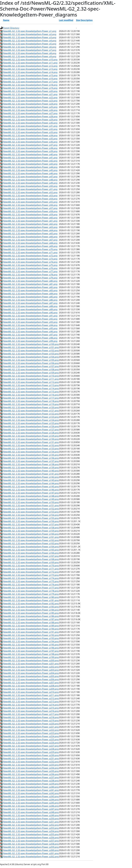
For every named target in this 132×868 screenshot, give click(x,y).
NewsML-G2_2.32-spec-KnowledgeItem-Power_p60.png (30, 218)
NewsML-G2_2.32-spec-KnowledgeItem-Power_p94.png (30, 325)
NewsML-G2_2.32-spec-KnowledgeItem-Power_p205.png (31, 676)
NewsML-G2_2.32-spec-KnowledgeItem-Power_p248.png (31, 812)
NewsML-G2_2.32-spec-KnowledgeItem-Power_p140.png (31, 471)
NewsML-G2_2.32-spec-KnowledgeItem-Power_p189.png (31, 626)
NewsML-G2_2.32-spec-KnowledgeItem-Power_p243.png (31, 796)
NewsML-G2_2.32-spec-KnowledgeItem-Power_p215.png (31, 708)
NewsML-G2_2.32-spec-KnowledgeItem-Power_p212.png (31, 698)
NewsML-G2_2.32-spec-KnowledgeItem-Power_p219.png (31, 721)
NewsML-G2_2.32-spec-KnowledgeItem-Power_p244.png (31, 800)
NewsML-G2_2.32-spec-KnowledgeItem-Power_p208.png (31, 686)
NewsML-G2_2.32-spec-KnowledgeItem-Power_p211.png (31, 695)
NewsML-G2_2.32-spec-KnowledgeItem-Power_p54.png (30, 199)
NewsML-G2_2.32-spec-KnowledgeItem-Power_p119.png (31, 404)
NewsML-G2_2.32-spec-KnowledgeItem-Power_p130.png (31, 439)
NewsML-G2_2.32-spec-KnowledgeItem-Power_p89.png (30, 309)
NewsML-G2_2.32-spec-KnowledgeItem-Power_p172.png (31, 572)
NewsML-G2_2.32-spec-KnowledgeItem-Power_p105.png (31, 360)
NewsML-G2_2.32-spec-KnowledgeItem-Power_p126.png (31, 426)
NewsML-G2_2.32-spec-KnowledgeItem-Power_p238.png (31, 781)
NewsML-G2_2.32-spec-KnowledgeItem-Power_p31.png (30, 126)
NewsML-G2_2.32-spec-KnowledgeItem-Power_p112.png (31, 382)
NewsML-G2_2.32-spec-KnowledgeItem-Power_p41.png (30, 158)
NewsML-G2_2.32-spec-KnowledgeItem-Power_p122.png (31, 414)
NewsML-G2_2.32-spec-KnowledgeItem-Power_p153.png (31, 512)
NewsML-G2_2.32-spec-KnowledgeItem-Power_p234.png (31, 768)
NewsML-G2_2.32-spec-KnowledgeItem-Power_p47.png (30, 177)
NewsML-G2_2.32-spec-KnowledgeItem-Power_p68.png (30, 243)
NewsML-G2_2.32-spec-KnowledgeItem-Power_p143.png (31, 480)
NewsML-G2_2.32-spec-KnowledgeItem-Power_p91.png (30, 316)
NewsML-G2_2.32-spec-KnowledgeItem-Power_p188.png (31, 623)
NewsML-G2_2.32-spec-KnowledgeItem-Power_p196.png (31, 648)
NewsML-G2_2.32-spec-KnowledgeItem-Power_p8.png (30, 53)
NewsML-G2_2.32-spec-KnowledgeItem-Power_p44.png (30, 167)
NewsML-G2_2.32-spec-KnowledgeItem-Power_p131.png (31, 442)
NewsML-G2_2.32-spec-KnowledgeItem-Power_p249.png (31, 815)
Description (87, 20)
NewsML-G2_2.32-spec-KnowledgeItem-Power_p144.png (31, 483)
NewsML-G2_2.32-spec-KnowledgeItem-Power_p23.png (30, 101)
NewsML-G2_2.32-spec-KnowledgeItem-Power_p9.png (30, 56)
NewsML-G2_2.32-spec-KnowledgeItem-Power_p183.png (31, 607)
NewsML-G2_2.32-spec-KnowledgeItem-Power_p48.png (30, 180)
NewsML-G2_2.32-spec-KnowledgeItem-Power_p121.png (31, 411)
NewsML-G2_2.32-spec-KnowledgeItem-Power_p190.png (31, 629)
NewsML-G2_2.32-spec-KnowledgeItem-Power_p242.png (31, 793)
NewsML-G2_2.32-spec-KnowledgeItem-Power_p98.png (30, 338)
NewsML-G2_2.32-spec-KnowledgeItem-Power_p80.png (30, 281)
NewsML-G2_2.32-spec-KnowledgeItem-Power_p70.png (30, 249)
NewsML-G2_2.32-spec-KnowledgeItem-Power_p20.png (30, 91)
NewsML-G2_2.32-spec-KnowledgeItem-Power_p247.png (31, 809)
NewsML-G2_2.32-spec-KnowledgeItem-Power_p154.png (31, 515)
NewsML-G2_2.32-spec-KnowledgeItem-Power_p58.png (30, 211)
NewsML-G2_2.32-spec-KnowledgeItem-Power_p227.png (31, 746)
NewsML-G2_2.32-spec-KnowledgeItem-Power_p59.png (30, 215)
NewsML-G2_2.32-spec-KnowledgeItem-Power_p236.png (31, 774)
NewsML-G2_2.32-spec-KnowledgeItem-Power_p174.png (31, 578)
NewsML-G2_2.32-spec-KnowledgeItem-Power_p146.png (31, 490)
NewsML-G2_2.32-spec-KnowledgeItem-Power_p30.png (30, 123)
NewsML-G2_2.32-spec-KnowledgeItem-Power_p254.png (31, 831)
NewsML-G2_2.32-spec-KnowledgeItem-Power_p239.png (31, 784)
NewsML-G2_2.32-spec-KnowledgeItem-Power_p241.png (31, 790)
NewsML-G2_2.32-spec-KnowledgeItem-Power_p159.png (31, 531)
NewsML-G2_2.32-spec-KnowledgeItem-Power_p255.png (31, 834)
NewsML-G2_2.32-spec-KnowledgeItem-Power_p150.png (31, 502)
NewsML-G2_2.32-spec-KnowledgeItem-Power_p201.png (31, 664)
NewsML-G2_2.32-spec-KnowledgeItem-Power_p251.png (31, 822)
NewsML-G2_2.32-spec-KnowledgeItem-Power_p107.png (31, 366)
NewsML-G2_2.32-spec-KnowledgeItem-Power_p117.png (31, 398)
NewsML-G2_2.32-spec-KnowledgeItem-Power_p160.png (31, 534)
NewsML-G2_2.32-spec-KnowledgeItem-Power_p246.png (31, 806)
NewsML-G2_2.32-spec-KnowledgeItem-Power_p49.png (30, 183)
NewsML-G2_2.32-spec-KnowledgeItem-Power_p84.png (30, 294)
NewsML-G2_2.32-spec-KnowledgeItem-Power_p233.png (31, 765)
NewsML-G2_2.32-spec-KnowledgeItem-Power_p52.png (30, 192)
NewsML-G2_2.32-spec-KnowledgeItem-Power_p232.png (31, 762)
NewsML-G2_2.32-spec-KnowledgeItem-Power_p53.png (30, 196)
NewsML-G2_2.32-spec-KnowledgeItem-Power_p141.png (31, 474)
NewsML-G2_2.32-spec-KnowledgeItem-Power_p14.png (30, 72)
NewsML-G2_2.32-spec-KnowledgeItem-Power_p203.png (31, 670)
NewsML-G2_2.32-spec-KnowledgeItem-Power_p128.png (31, 433)
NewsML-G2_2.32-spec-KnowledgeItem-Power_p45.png (30, 170)
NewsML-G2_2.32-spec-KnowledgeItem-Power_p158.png (31, 528)
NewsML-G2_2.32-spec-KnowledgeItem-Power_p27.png (30, 113)
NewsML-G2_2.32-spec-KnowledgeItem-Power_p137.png (31, 461)
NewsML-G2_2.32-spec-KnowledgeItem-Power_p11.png (30, 63)
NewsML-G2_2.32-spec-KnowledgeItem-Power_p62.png (30, 224)
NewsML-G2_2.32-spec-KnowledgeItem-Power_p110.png (31, 376)
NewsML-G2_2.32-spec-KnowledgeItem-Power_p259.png (31, 847)
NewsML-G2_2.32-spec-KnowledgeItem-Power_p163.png (31, 543)
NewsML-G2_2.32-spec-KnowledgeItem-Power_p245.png (31, 803)
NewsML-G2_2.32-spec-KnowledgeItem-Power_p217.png (31, 714)
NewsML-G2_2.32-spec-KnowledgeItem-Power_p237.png (31, 777)
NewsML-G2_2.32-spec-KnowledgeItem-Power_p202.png (31, 667)
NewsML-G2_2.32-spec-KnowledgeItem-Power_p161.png (31, 537)
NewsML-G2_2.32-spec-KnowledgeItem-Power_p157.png (31, 524)
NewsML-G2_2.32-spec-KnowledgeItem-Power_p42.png (30, 161)
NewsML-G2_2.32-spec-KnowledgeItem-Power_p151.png (31, 505)
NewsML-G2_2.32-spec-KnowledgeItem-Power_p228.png (31, 749)
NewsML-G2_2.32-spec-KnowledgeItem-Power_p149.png (31, 499)
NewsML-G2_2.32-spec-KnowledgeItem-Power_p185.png (31, 613)
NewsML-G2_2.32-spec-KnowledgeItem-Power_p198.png (31, 654)
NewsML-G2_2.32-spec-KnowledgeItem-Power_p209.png (31, 689)
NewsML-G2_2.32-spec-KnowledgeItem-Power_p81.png (30, 284)
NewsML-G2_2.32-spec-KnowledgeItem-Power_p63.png (30, 227)
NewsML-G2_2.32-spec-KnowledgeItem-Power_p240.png (31, 787)
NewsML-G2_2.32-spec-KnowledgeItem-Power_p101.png (31, 347)
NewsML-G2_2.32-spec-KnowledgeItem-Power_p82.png (30, 287)
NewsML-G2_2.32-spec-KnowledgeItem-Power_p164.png (31, 547)
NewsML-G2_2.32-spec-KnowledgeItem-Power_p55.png (30, 202)
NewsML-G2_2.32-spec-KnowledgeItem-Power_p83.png (30, 290)
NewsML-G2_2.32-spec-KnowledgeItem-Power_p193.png (31, 638)
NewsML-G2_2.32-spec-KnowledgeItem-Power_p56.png (30, 205)
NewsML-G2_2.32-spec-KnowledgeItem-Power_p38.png (30, 148)
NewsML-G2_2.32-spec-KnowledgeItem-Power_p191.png (31, 632)
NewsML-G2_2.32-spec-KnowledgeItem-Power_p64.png (30, 230)
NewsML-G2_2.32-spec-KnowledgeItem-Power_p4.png (30, 41)
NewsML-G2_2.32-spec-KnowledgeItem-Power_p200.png (31, 660)
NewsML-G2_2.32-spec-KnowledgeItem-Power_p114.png (31, 388)
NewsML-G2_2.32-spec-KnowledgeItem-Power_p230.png (31, 755)
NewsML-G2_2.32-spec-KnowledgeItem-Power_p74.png (30, 262)
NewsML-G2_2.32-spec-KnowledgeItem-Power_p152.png (31, 509)
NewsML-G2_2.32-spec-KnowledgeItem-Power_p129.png (31, 436)
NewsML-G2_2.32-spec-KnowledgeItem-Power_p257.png (31, 841)
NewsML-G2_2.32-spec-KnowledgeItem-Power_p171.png (31, 569)
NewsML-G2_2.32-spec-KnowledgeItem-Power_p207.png (31, 683)
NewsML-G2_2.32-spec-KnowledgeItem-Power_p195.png (31, 645)
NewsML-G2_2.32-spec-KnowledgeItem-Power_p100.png (31, 344)
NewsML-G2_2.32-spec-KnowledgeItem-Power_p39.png (30, 151)
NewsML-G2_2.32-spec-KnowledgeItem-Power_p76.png (30, 268)
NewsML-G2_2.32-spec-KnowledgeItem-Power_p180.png (31, 597)
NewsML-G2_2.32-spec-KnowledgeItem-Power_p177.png (31, 588)
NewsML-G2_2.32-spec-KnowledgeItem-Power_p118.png (31, 401)
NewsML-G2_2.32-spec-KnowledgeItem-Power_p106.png (31, 363)
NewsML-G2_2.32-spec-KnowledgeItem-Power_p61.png (30, 221)
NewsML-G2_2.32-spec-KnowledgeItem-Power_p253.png (31, 828)
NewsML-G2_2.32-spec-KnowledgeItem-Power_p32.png (30, 129)
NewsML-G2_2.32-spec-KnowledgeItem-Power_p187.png (31, 619)
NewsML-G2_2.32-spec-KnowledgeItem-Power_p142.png (31, 477)
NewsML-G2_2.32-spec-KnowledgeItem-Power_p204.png (31, 673)
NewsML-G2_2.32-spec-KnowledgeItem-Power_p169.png (31, 562)
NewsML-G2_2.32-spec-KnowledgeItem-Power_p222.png (31, 730)
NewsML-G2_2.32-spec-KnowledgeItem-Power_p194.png (31, 641)
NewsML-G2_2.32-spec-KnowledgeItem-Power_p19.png (30, 88)
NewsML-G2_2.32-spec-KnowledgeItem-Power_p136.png (31, 458)
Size (78, 20)
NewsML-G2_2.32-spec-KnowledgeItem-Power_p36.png (30, 142)
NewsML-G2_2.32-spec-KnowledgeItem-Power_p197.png (31, 651)
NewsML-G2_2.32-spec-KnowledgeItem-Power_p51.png (30, 189)
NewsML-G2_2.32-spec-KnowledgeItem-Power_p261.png (31, 853)
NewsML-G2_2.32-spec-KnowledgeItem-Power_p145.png (31, 487)
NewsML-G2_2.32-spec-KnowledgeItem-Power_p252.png (31, 825)
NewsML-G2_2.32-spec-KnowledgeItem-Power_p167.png (31, 556)
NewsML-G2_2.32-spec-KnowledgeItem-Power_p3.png (30, 37)
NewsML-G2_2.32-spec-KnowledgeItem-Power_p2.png (30, 34)
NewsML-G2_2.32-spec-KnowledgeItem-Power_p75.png (30, 265)
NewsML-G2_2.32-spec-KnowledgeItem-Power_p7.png (30, 50)
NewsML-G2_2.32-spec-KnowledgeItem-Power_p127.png (31, 430)
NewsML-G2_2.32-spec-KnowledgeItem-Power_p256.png (31, 838)
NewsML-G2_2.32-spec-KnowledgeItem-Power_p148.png (31, 496)
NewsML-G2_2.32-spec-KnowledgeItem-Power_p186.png (31, 616)
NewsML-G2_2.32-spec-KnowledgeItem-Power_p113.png (31, 385)
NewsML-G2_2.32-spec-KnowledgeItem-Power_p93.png (30, 322)
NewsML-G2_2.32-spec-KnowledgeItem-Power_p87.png (30, 303)
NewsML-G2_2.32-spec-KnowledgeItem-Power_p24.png (30, 104)
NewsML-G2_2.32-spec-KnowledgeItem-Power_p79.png (30, 278)
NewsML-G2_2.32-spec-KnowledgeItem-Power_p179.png (31, 594)
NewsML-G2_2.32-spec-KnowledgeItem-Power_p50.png (30, 186)
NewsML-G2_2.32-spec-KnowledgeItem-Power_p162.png (31, 540)
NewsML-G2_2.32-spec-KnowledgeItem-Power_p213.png (31, 702)
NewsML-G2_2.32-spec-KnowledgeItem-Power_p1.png (30, 31)
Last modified (66, 20)
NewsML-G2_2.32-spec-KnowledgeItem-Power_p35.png (30, 139)
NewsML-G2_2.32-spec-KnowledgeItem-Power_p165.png (31, 550)
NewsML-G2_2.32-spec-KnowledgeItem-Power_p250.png (31, 819)
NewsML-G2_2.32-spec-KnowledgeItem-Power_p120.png (31, 407)
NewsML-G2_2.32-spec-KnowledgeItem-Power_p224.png (31, 736)
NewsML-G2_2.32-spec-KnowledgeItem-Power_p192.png (31, 635)
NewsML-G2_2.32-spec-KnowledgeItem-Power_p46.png (30, 173)
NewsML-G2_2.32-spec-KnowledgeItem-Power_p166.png (31, 553)
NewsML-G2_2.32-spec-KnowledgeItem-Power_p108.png (31, 369)
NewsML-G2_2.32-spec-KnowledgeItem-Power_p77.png (30, 271)
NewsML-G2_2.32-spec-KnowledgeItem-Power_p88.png (30, 306)
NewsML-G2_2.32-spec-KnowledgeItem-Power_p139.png (31, 468)
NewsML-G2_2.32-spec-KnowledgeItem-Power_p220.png (31, 724)
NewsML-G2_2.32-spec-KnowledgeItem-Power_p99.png (30, 341)
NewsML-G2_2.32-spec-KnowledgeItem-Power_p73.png (30, 259)
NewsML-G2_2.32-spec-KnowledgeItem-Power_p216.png (31, 711)
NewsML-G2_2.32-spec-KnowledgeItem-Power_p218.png (31, 717)
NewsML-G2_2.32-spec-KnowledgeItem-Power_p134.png (31, 452)
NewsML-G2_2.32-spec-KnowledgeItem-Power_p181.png (31, 600)
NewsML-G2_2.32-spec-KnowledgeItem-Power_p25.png (30, 107)
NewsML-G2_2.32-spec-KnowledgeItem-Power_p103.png (31, 354)
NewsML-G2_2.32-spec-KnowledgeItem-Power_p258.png (31, 844)
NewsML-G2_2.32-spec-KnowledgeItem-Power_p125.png (31, 423)
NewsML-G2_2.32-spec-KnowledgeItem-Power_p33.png (30, 132)
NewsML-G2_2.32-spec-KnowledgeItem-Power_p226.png (31, 743)
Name (6, 20)
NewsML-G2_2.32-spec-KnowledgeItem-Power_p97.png (30, 335)
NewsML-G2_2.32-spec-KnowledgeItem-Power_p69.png (30, 246)
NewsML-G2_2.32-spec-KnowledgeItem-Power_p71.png (30, 252)
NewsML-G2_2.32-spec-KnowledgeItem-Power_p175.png (31, 581)
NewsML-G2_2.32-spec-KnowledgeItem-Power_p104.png (31, 357)
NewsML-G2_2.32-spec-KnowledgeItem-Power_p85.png (30, 297)
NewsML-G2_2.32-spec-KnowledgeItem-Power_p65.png (30, 234)
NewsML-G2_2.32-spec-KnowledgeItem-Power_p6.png (30, 47)
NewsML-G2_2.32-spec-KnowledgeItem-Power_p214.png (31, 705)
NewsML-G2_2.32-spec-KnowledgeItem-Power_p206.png (31, 679)
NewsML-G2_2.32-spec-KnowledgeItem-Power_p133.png (31, 449)
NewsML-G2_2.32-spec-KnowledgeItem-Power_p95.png (30, 328)
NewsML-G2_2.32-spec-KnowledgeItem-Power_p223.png (31, 733)
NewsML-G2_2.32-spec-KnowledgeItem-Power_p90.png (30, 313)
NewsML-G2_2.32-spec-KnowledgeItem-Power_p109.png (31, 373)
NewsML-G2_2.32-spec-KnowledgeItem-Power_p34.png (30, 135)
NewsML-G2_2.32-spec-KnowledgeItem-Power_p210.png (31, 692)
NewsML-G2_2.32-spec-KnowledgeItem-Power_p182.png (31, 604)
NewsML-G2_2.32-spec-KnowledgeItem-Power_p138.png (31, 464)
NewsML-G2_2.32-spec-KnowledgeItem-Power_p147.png (31, 493)
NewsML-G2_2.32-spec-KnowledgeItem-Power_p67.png (30, 240)
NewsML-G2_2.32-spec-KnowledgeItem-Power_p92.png (30, 319)
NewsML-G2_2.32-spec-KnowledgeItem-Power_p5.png (30, 44)
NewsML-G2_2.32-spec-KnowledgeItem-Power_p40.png (30, 154)
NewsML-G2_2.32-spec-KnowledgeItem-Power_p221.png (31, 727)
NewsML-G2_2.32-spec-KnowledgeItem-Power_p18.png (30, 85)
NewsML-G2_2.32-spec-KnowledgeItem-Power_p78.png (30, 275)
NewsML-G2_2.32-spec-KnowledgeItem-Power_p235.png (31, 771)
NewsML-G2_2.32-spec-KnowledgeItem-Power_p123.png (31, 417)
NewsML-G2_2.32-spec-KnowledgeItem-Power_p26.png (30, 110)
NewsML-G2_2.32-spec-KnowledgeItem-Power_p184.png (31, 610)
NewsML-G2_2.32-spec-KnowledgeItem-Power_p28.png (30, 116)
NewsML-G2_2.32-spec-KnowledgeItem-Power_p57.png (30, 208)
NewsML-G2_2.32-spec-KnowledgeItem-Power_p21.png (30, 94)
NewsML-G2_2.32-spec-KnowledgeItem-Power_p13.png (30, 69)
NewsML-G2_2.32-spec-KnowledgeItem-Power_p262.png (31, 857)
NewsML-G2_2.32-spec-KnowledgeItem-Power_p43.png (30, 164)
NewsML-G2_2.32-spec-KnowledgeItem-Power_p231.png (31, 758)
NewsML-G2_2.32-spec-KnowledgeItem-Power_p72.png (30, 256)
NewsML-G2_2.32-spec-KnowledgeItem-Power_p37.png (30, 145)
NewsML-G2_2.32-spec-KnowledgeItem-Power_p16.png (30, 79)
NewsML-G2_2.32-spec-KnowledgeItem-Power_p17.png (30, 82)
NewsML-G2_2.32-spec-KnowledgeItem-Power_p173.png (31, 575)
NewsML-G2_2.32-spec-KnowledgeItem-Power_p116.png (31, 395)
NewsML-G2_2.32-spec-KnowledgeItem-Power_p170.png (31, 566)
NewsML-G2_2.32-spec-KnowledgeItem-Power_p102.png (31, 351)
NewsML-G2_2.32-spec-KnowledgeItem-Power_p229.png (31, 752)
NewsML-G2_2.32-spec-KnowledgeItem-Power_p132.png (31, 445)
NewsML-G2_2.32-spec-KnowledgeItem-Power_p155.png (31, 518)
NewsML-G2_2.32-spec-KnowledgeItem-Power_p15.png (30, 75)
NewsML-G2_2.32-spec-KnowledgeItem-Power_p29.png (30, 120)
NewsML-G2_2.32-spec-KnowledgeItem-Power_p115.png (31, 392)
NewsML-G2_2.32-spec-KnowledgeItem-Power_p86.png (30, 300)
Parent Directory (11, 28)
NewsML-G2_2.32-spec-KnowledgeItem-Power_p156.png (31, 521)
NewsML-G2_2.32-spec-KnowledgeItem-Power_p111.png (31, 379)
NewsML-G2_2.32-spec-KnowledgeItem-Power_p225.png (31, 740)
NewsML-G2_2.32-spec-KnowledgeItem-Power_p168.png (31, 559)
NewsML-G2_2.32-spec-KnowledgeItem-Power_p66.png (30, 237)
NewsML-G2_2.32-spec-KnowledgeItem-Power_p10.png (30, 60)
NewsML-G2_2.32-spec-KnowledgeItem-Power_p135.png (31, 455)
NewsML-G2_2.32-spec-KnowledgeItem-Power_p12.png (30, 66)
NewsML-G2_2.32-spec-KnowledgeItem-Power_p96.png (30, 332)
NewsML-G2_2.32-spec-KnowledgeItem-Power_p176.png (31, 585)
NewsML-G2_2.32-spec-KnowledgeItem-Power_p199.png (31, 657)
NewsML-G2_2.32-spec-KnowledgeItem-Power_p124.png (31, 420)
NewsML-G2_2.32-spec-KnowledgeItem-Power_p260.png (31, 850)
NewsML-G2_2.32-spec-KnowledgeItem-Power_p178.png (31, 591)
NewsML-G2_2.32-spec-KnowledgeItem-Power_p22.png (30, 98)
